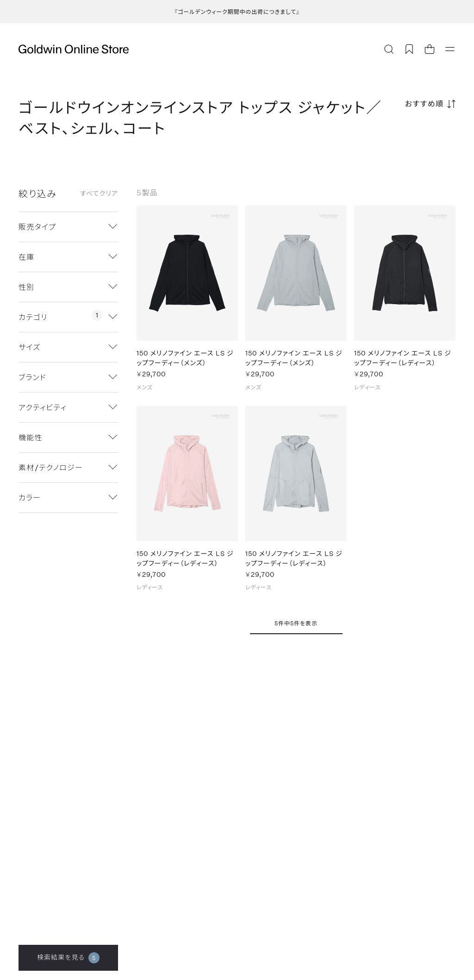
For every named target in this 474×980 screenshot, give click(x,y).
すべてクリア (99, 194)
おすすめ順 (424, 103)
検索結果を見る (68, 958)
